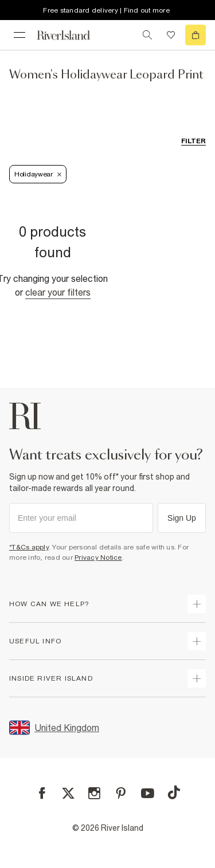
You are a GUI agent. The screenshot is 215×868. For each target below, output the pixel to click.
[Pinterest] (121, 793)
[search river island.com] (147, 35)
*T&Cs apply (29, 547)
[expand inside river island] (197, 678)
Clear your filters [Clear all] (58, 292)
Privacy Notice (98, 557)
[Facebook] (42, 793)
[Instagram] (94, 793)
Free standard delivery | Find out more (106, 10)
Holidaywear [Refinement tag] (38, 174)
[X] (68, 794)
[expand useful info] (197, 641)
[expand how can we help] (197, 604)
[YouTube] (148, 793)
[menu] (19, 35)
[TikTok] (174, 792)
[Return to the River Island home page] (71, 35)
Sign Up (182, 518)
